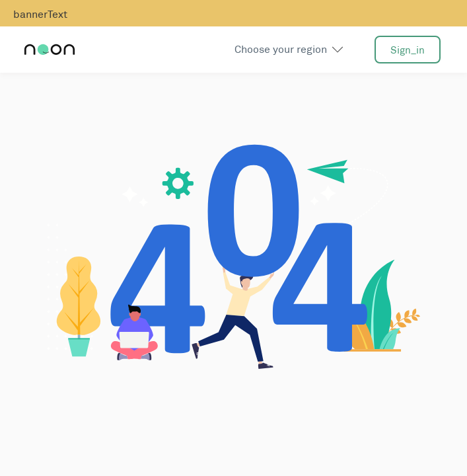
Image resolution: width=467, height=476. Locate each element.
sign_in (408, 50)
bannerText (40, 14)
